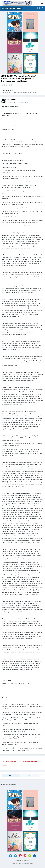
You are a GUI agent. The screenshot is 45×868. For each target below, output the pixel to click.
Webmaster (9, 90)
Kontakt (27, 861)
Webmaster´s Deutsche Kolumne (27, 92)
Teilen (11, 776)
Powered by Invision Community (22, 865)
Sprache (19, 861)
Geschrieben (17, 102)
